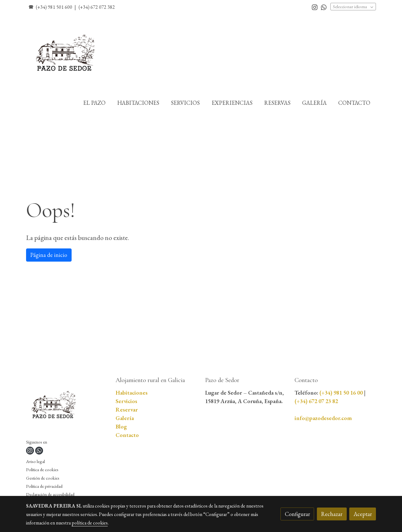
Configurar (297, 514)
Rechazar (332, 514)
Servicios (126, 401)
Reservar (127, 410)
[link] (66, 54)
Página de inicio (49, 255)
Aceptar (363, 514)
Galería (125, 418)
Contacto (127, 435)
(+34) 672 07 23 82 (316, 401)
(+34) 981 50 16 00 (341, 393)
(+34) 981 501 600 (54, 7)
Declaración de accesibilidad (50, 494)
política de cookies (90, 523)
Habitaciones (132, 393)
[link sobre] (67, 407)
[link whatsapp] (324, 7)
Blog (121, 426)
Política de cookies (42, 469)
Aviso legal (35, 461)
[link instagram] (315, 7)
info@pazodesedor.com (323, 418)
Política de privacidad (44, 486)
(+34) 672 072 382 (97, 7)
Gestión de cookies (43, 478)
